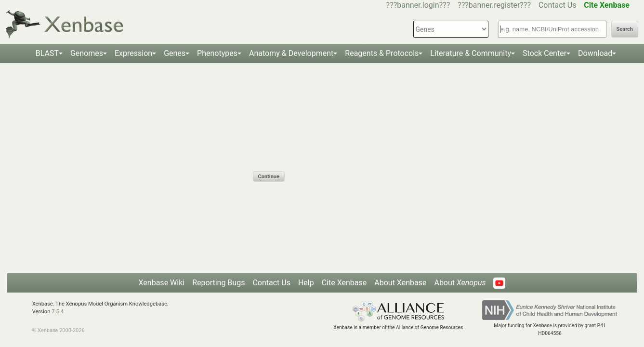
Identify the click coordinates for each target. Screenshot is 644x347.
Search (625, 29)
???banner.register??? (494, 5)
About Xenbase (400, 283)
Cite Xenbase (344, 283)
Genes (175, 53)
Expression (133, 53)
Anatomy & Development (291, 53)
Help (306, 283)
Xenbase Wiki (162, 283)
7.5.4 (58, 312)
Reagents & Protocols (382, 53)
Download (595, 53)
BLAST (47, 53)
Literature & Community (471, 53)
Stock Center (545, 53)
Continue (269, 177)
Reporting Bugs (218, 283)
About (460, 283)
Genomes (87, 53)
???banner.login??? (418, 5)
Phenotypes (217, 53)
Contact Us (558, 5)
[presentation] (326, 152)
